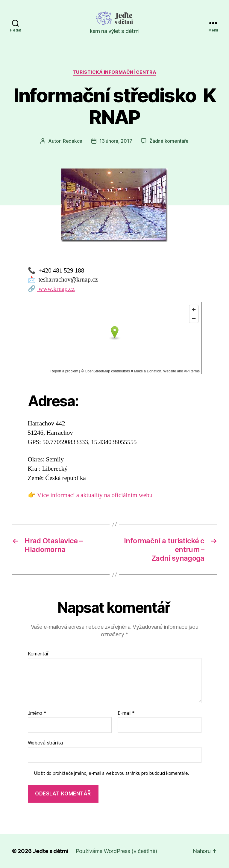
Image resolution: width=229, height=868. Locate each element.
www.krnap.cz (56, 289)
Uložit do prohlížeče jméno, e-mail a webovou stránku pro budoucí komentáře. (112, 773)
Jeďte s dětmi (51, 851)
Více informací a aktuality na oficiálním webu (95, 495)
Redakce (73, 141)
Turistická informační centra (114, 72)
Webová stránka (45, 743)
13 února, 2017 (116, 141)
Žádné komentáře (169, 141)
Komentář (38, 654)
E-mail (126, 713)
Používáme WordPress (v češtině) (116, 851)
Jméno (37, 713)
